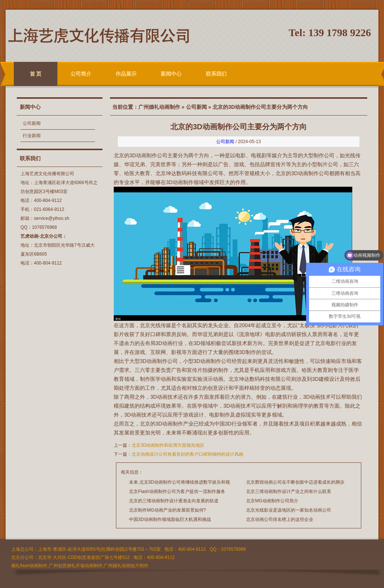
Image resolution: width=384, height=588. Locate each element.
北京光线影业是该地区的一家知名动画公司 (289, 510)
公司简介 (81, 74)
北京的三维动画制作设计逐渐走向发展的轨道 (174, 501)
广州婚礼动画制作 (159, 107)
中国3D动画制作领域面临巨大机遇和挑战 (170, 519)
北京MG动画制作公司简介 (272, 501)
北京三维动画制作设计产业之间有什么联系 (289, 491)
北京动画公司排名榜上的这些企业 (280, 519)
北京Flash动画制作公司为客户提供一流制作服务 (177, 491)
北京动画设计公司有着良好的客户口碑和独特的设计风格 (188, 454)
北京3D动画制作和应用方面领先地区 (168, 445)
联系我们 (216, 74)
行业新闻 (32, 136)
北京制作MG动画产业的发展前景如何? (167, 510)
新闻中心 (171, 74)
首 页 (36, 74)
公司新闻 (32, 123)
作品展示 (126, 74)
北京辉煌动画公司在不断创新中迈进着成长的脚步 (295, 482)
